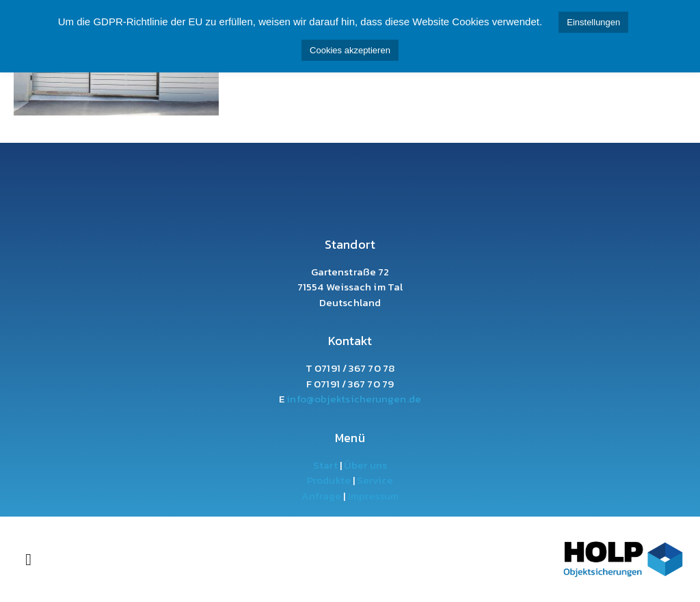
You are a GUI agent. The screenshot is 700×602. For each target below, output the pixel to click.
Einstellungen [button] (593, 22)
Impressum (372, 496)
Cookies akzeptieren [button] (350, 50)
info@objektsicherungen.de (354, 399)
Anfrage (322, 496)
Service (375, 480)
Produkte (329, 480)
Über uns (365, 465)
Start (325, 465)
